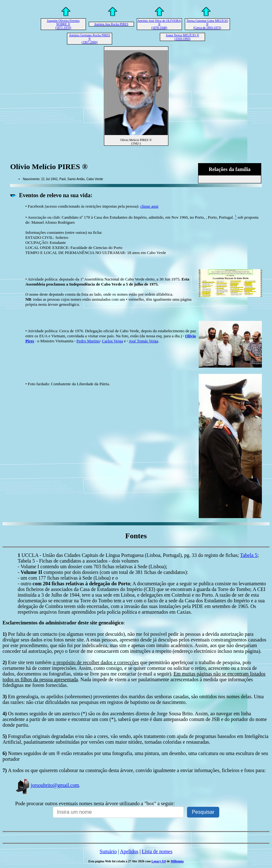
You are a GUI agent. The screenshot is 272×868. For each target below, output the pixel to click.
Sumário (108, 851)
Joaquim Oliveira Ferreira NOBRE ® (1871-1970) (63, 24)
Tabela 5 (249, 555)
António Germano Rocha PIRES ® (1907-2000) (89, 39)
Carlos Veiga (113, 341)
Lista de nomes (157, 851)
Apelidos (129, 851)
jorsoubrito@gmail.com (47, 785)
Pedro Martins (88, 341)
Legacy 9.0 (159, 861)
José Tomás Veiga (144, 341)
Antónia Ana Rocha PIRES (111, 24)
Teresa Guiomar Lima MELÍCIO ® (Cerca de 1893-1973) (207, 24)
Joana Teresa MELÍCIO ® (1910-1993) (182, 37)
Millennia (177, 861)
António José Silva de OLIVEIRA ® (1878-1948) (159, 24)
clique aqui (149, 206)
